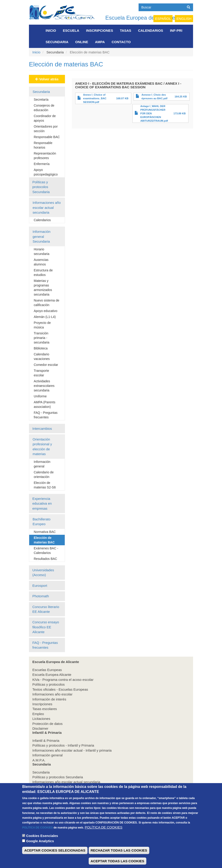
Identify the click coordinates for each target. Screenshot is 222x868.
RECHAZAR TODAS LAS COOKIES (119, 857)
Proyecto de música (42, 325)
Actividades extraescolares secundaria (44, 386)
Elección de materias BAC (44, 540)
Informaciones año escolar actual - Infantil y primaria (72, 750)
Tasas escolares (45, 709)
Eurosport (40, 586)
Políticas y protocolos (49, 684)
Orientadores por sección (46, 129)
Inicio (51, 30)
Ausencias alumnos (41, 262)
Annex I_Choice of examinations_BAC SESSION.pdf (95, 98)
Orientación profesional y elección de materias (42, 447)
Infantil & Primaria (46, 741)
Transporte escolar (41, 373)
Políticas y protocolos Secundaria (41, 187)
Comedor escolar (46, 365)
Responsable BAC (47, 137)
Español (163, 19)
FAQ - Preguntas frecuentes (46, 415)
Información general (42, 464)
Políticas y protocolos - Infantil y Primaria (63, 745)
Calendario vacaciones (42, 357)
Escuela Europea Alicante (52, 675)
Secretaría (41, 100)
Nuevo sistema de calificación (46, 303)
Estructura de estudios (43, 273)
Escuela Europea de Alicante (140, 18)
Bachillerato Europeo (41, 522)
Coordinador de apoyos (45, 118)
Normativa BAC (45, 532)
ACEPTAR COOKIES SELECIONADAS (55, 857)
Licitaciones (41, 719)
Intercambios (42, 429)
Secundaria (57, 42)
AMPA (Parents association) (45, 404)
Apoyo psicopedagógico (46, 172)
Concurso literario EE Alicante (46, 609)
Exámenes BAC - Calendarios (46, 551)
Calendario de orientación (44, 475)
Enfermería (42, 164)
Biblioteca (41, 348)
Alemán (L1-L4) (45, 317)
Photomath (41, 596)
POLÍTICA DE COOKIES (37, 834)
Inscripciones (100, 30)
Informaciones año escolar (52, 694)
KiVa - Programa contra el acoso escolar (63, 680)
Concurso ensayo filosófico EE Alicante (46, 627)
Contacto (121, 42)
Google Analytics (40, 848)
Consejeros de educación (44, 108)
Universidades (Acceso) (43, 572)
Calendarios (151, 30)
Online (82, 42)
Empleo (38, 714)
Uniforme (40, 396)
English (184, 19)
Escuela (71, 30)
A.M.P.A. (39, 760)
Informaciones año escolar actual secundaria (47, 207)
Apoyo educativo (46, 311)
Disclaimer (40, 728)
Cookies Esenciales (42, 843)
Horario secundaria (42, 252)
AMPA (100, 42)
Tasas (126, 30)
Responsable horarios (43, 145)
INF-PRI (176, 30)
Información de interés (49, 699)
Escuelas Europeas (47, 670)
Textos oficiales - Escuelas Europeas (60, 689)
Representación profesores (45, 156)
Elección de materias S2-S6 (45, 485)
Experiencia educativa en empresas (42, 503)
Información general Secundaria (41, 236)
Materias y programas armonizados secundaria (43, 288)
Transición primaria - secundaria (42, 338)
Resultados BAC (45, 559)
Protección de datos (48, 724)
